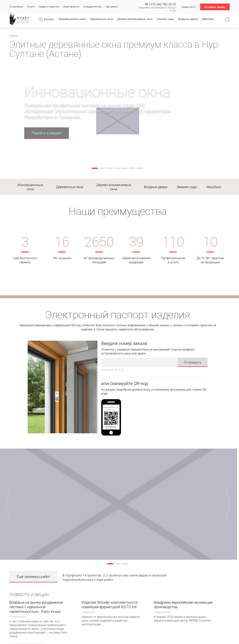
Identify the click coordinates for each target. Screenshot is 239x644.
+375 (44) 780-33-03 (162, 4)
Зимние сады (187, 187)
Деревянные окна (70, 187)
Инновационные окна (30, 187)
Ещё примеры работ (34, 577)
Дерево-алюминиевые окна (114, 187)
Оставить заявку (215, 7)
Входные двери (156, 187)
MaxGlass (214, 187)
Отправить (193, 362)
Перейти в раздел (47, 133)
